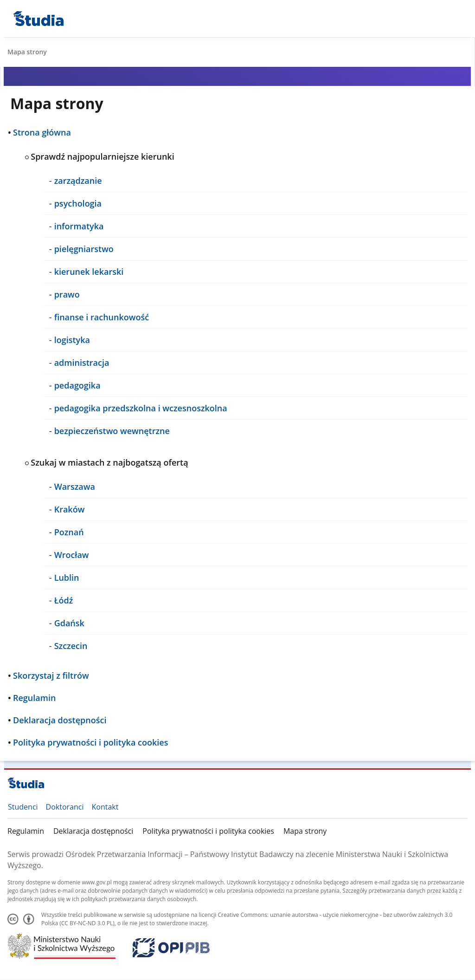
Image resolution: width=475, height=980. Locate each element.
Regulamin (26, 831)
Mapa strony (305, 831)
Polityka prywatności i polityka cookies (208, 831)
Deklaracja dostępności (93, 831)
